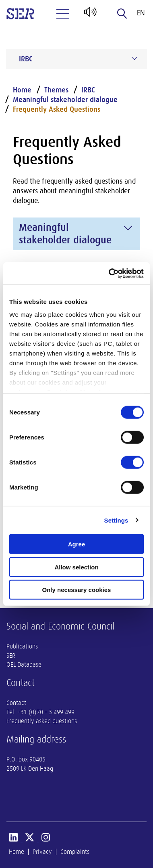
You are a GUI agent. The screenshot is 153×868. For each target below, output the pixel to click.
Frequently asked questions (42, 721)
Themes (56, 90)
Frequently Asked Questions (57, 109)
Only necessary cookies (77, 590)
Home (22, 90)
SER (11, 656)
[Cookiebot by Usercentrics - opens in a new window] (109, 273)
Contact (16, 703)
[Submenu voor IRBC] (134, 59)
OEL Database (24, 665)
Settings (116, 520)
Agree (77, 544)
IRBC (88, 90)
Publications (22, 646)
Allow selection (76, 567)
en (141, 13)
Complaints (75, 852)
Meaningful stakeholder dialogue (65, 100)
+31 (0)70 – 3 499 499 (46, 712)
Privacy (42, 852)
